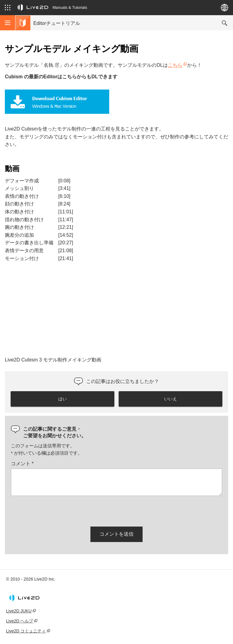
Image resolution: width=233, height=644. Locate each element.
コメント (22, 464)
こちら (175, 65)
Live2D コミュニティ (26, 631)
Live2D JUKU (19, 611)
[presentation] (57, 510)
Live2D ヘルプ (20, 621)
